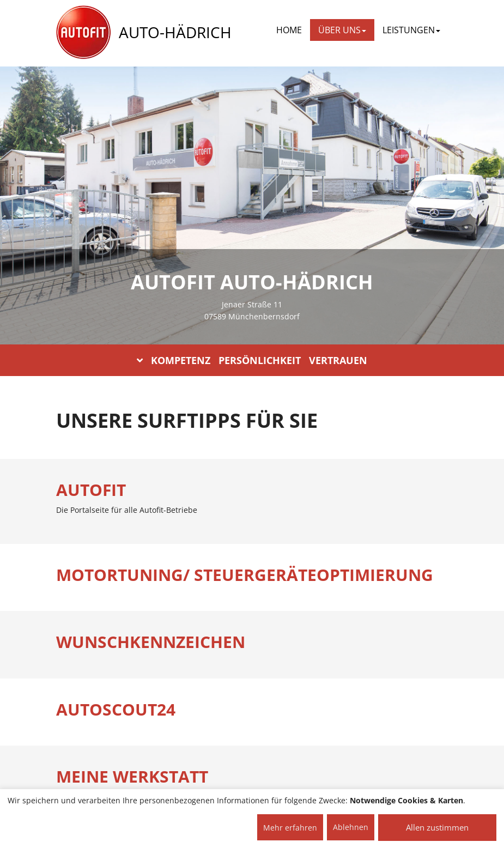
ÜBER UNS (342, 30)
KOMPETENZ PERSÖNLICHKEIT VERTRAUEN (252, 360)
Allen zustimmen (437, 827)
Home (289, 30)
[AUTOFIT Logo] (83, 33)
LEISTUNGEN (411, 30)
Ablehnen (351, 827)
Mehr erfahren (290, 828)
